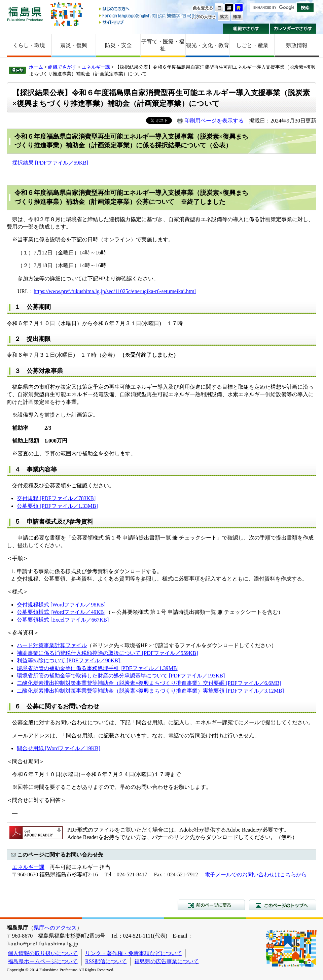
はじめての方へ (149, 9)
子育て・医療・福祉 (163, 45)
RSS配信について (106, 961)
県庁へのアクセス (55, 928)
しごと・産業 (252, 45)
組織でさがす (246, 29)
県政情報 (297, 45)
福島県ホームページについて (43, 961)
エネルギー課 (96, 67)
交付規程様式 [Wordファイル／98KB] (61, 605)
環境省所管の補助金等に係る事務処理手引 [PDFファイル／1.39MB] (98, 668)
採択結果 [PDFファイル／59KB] (50, 163)
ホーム (36, 67)
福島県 (25, 14)
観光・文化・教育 (208, 45)
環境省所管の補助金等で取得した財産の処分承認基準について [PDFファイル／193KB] (121, 676)
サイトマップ (149, 22)
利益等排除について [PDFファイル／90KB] (68, 660)
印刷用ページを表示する (214, 121)
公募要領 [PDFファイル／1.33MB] (57, 506)
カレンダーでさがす (293, 29)
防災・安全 (118, 45)
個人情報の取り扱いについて (43, 953)
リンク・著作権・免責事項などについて (134, 953)
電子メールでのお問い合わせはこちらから (256, 874)
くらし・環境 (29, 45)
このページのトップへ (283, 905)
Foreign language (149, 16)
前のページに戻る (211, 905)
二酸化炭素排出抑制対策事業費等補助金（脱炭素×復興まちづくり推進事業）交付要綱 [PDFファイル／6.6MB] (149, 683)
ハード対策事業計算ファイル (52, 645)
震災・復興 (74, 45)
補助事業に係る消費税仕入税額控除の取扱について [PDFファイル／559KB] (107, 653)
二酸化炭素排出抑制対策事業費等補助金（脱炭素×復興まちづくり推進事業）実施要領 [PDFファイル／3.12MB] (150, 691)
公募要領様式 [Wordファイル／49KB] (61, 612)
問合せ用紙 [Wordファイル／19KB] (59, 748)
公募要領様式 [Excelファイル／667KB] (63, 620)
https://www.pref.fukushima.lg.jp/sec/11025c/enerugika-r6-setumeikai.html (115, 291)
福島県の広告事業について (167, 961)
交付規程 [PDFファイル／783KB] (56, 498)
